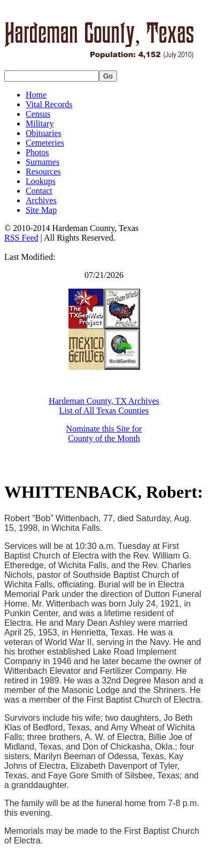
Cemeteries (45, 143)
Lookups (41, 181)
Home (36, 95)
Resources (43, 172)
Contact (39, 191)
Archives (41, 200)
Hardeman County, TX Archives (104, 401)
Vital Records (49, 104)
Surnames (43, 162)
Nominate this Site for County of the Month (104, 433)
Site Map (41, 210)
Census (38, 114)
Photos (37, 152)
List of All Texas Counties (104, 411)
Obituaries (44, 133)
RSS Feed (21, 238)
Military (40, 124)
